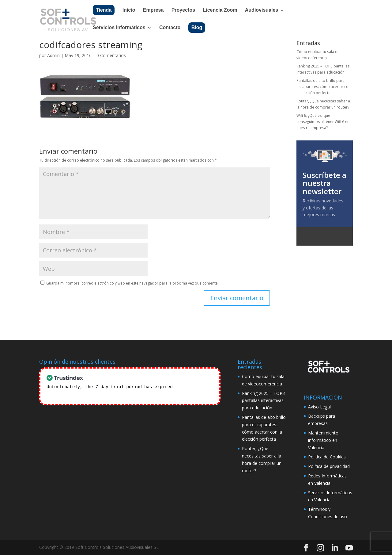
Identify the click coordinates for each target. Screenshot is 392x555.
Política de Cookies (327, 457)
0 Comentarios (111, 55)
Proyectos (183, 10)
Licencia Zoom (220, 10)
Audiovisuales (262, 10)
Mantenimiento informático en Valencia (323, 440)
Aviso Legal (319, 407)
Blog (197, 27)
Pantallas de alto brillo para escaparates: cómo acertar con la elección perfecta (324, 87)
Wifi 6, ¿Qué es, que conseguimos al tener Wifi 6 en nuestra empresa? (323, 122)
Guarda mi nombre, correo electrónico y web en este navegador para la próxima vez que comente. (132, 283)
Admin (53, 55)
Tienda (104, 10)
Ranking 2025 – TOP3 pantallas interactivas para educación (263, 401)
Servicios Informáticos (119, 28)
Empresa (153, 10)
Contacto (170, 28)
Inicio (129, 10)
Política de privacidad (329, 466)
